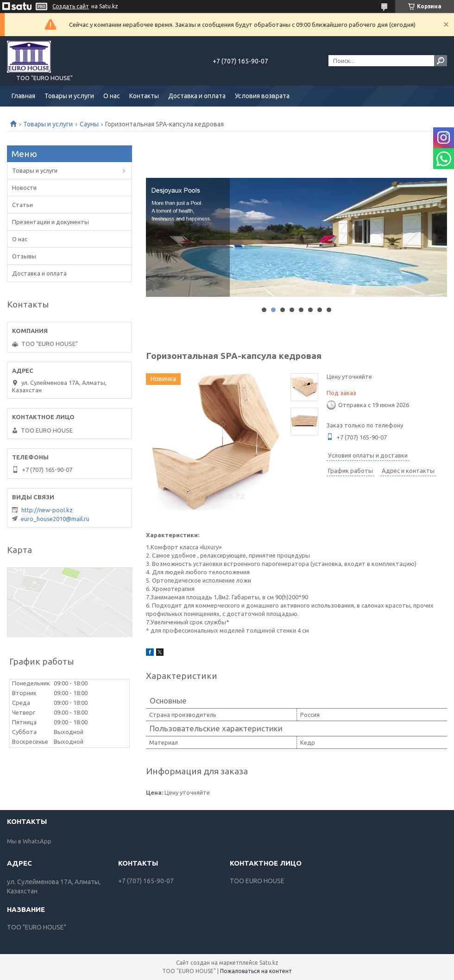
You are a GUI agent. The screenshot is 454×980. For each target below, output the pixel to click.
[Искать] (441, 61)
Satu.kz (269, 963)
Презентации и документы (50, 222)
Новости (24, 188)
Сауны (89, 124)
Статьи (22, 205)
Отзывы (24, 256)
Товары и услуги (69, 96)
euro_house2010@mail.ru (55, 519)
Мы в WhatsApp (29, 841)
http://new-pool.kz (47, 510)
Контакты (144, 96)
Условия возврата (262, 96)
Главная (23, 96)
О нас (112, 96)
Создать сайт (71, 6)
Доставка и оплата (197, 96)
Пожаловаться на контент (256, 971)
